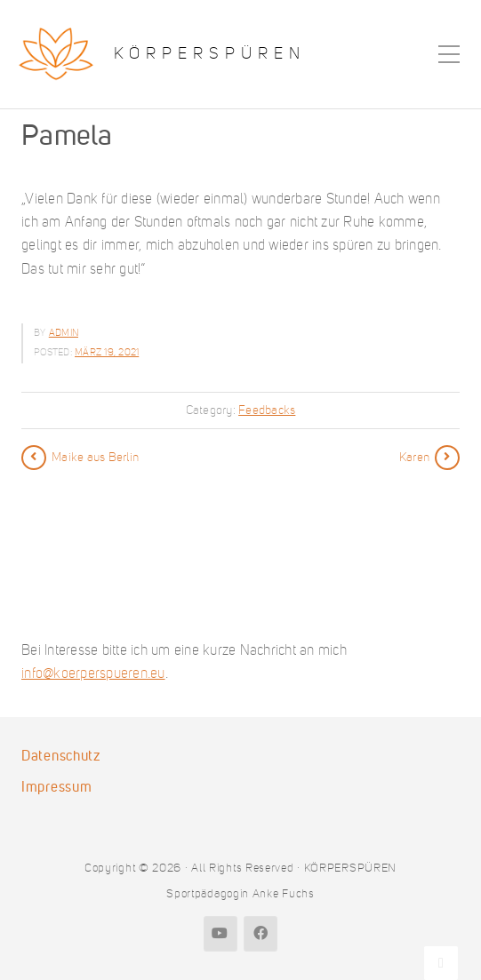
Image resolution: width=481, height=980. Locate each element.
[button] (32, 948)
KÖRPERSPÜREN (210, 54)
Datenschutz (61, 756)
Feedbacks (267, 410)
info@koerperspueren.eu (93, 673)
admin (64, 333)
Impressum (56, 787)
